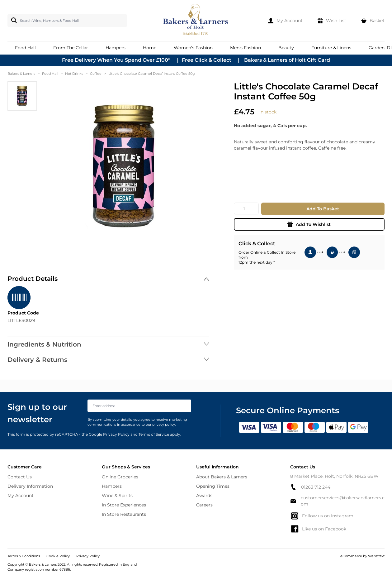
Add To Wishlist (309, 224)
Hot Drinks (74, 74)
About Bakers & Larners (222, 477)
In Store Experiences (124, 505)
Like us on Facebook (318, 529)
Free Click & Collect (207, 60)
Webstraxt (376, 556)
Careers (204, 505)
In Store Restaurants (124, 514)
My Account (21, 496)
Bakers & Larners (21, 74)
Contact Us (20, 477)
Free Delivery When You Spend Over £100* (116, 60)
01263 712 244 (310, 487)
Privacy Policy (88, 556)
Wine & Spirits (117, 496)
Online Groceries (120, 477)
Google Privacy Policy (109, 434)
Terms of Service (154, 434)
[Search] (13, 20)
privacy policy (164, 424)
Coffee (96, 74)
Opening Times (213, 486)
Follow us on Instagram (322, 516)
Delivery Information (30, 486)
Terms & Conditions (24, 556)
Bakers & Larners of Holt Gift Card (287, 60)
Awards (204, 496)
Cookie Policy (58, 556)
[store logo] (196, 21)
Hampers (112, 486)
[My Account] (285, 21)
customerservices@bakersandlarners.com (337, 501)
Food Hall (50, 74)
